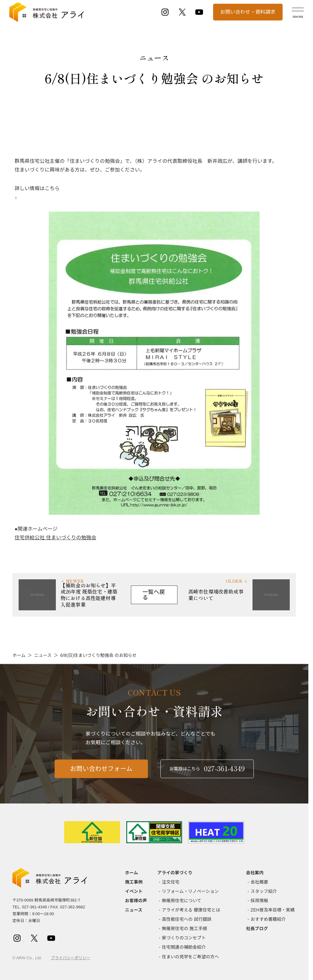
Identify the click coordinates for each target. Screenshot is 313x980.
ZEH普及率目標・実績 (273, 910)
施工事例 (134, 882)
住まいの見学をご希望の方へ (190, 957)
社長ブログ (257, 929)
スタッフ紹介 (264, 891)
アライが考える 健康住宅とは (191, 910)
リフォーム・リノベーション (190, 891)
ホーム (19, 655)
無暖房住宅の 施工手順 (185, 929)
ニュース (43, 655)
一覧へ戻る (154, 595)
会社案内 (255, 873)
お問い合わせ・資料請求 (248, 12)
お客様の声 (136, 901)
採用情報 (259, 901)
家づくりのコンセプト (184, 938)
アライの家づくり (175, 873)
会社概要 (259, 882)
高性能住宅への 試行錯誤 (187, 919)
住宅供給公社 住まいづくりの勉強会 (55, 538)
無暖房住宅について (182, 901)
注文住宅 (171, 882)
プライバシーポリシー (71, 958)
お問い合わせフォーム (101, 773)
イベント (134, 891)
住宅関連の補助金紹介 (184, 947)
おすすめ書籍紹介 (268, 919)
